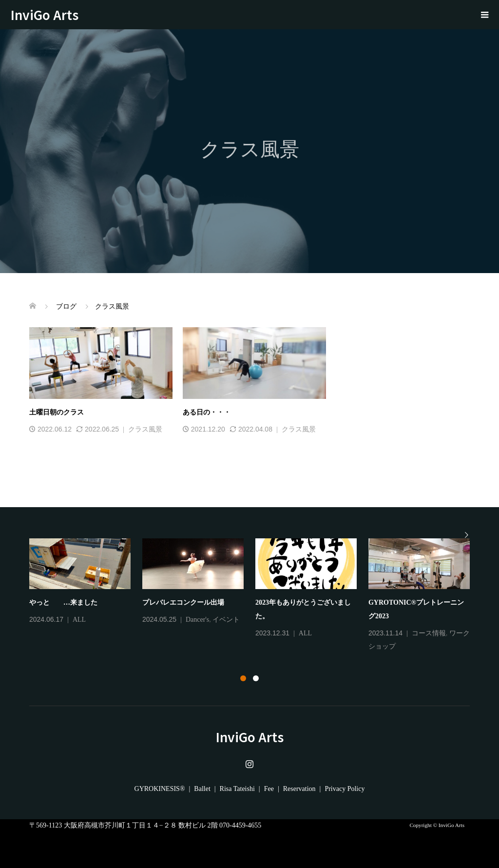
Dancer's (197, 620)
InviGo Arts (51, 14)
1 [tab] (243, 678)
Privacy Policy (345, 789)
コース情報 (429, 633)
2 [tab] (256, 678)
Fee (269, 789)
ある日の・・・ (207, 412)
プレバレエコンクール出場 (183, 602)
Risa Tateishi (237, 789)
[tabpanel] (255, 596)
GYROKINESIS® (160, 789)
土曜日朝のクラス (57, 412)
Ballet (202, 789)
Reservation (299, 789)
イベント (226, 620)
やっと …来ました (63, 602)
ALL (79, 620)
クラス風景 (145, 429)
